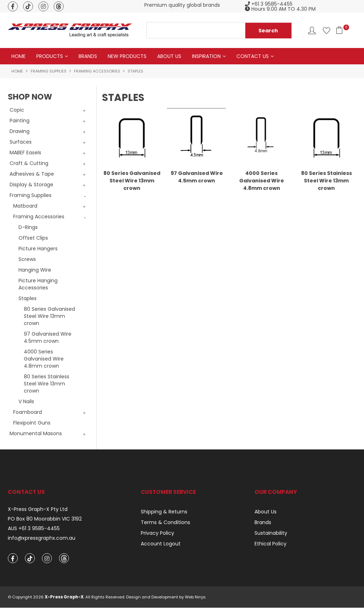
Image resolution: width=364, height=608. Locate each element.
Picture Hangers (38, 249)
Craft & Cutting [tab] (29, 163)
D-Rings (28, 227)
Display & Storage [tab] (31, 185)
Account (312, 30)
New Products (127, 56)
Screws (27, 259)
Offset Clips (33, 238)
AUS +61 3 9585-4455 (34, 529)
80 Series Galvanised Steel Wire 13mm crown (49, 316)
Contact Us (253, 56)
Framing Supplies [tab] (31, 195)
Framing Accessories (97, 71)
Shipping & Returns (164, 512)
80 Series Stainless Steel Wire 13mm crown (47, 384)
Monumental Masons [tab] (36, 433)
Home (18, 56)
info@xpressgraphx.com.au (42, 538)
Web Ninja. (196, 597)
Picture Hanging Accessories (38, 284)
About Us (169, 56)
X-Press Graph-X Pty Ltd (38, 509)
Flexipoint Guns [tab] (32, 423)
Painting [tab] (20, 121)
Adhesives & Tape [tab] (32, 174)
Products (50, 56)
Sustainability (271, 533)
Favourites (326, 30)
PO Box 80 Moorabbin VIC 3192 (45, 519)
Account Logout (161, 544)
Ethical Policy (271, 544)
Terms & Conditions (165, 522)
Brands (88, 56)
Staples (28, 298)
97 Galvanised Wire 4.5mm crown (48, 337)
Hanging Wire (35, 270)
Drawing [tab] (20, 131)
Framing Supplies (49, 71)
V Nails (26, 401)
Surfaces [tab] (21, 142)
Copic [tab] (17, 110)
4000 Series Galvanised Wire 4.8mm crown (44, 359)
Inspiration (206, 56)
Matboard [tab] (25, 206)
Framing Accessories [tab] (39, 217)
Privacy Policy (157, 533)
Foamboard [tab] (28, 412)
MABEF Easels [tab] (25, 153)
